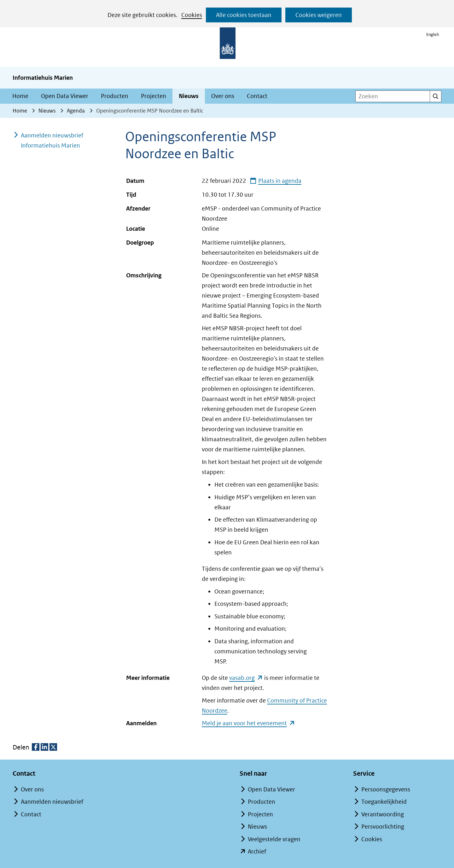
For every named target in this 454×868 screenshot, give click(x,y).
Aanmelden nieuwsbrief (52, 802)
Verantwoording (383, 814)
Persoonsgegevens (386, 789)
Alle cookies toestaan (244, 15)
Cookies (192, 15)
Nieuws (189, 96)
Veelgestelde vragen (274, 839)
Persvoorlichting (383, 827)
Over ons (223, 96)
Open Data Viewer (65, 96)
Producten (115, 96)
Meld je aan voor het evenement (248, 723)
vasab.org (246, 677)
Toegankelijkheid (384, 802)
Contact (257, 96)
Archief (257, 851)
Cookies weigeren (319, 15)
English (433, 35)
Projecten (154, 96)
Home (20, 96)
